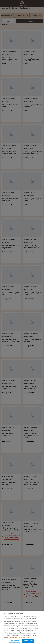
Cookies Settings (14, 641)
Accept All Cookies (28, 641)
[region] (22, 627)
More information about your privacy (19, 637)
